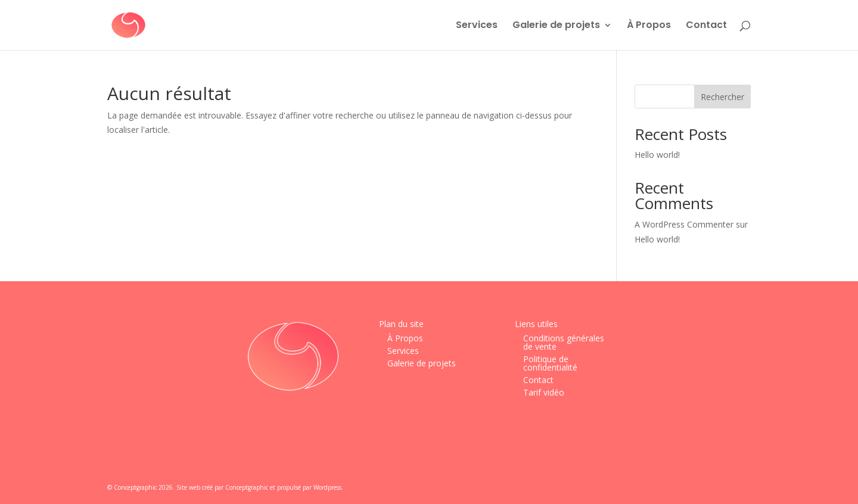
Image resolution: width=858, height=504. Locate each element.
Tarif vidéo (544, 392)
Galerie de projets (556, 26)
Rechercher (722, 97)
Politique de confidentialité (550, 363)
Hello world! (657, 155)
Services (477, 26)
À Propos (649, 26)
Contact (706, 26)
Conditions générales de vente (564, 342)
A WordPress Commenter (684, 224)
